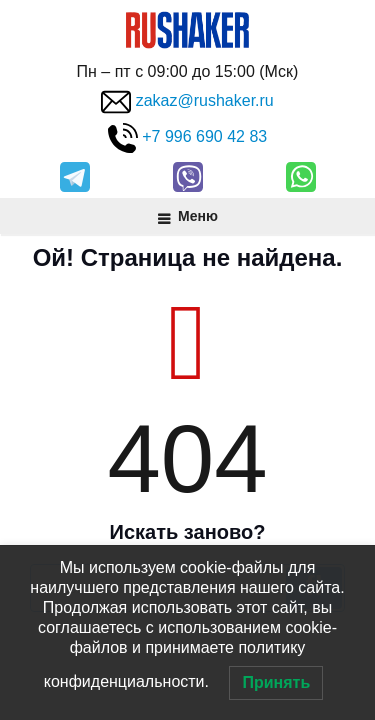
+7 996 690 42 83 (204, 137)
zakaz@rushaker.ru (205, 101)
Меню (187, 216)
